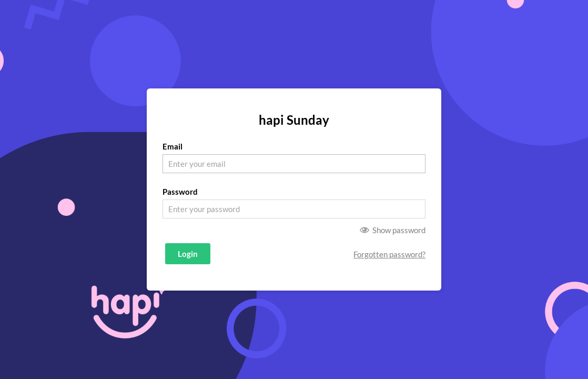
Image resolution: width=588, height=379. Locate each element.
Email (173, 146)
